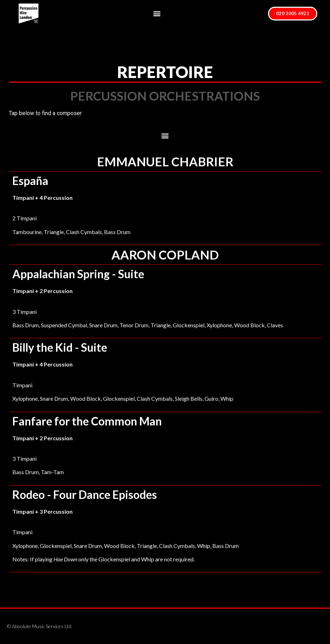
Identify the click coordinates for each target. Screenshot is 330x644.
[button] (157, 14)
